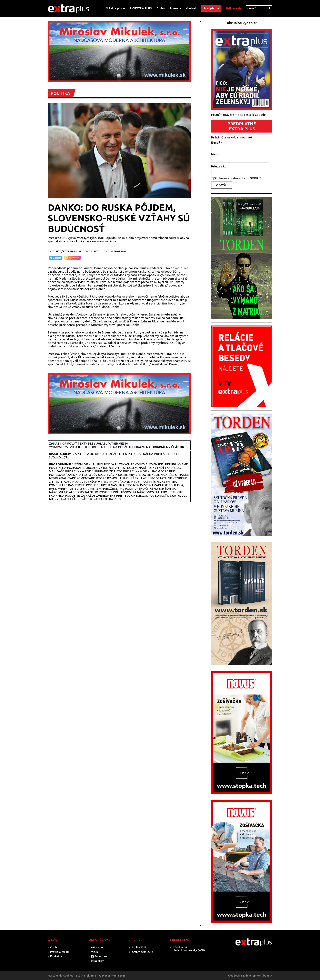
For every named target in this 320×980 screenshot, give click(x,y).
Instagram (98, 961)
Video (95, 952)
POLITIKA (60, 93)
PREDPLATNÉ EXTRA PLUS (242, 126)
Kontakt (191, 8)
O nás (54, 947)
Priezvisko (219, 166)
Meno (215, 154)
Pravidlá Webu (59, 952)
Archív (161, 8)
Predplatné (211, 8)
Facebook (101, 956)
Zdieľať (55, 258)
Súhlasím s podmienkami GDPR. (238, 178)
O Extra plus (114, 8)
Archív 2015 (139, 947)
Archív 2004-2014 (142, 952)
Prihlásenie (234, 8)
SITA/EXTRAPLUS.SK (69, 251)
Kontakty (56, 956)
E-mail (217, 142)
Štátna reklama (86, 976)
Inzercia (176, 8)
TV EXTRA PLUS (141, 8)
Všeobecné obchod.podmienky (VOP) (189, 949)
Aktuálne (97, 947)
